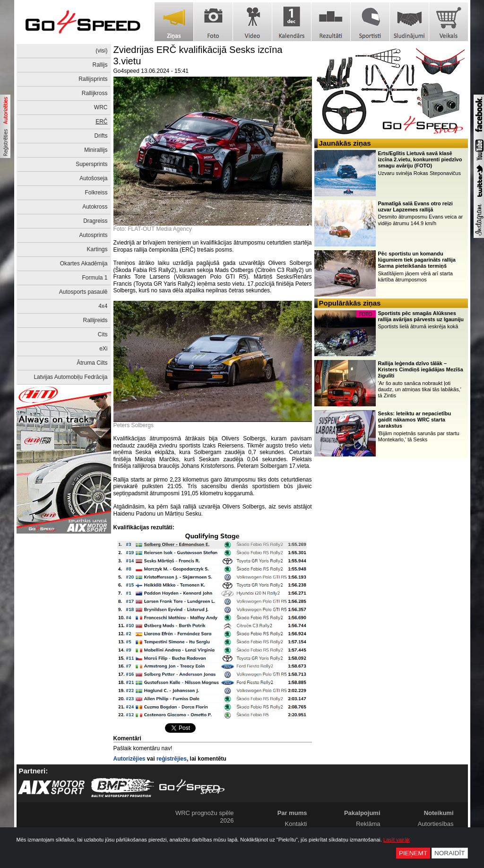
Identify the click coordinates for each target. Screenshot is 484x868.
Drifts (101, 136)
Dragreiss (95, 221)
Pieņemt (413, 853)
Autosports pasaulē (83, 292)
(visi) (101, 51)
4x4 (103, 306)
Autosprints (93, 235)
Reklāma (368, 824)
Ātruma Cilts (92, 363)
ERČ (101, 122)
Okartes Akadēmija (84, 263)
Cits (103, 334)
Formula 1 (95, 278)
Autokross (95, 207)
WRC (101, 107)
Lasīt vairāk (397, 840)
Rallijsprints (93, 79)
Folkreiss (96, 193)
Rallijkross (95, 93)
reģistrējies (172, 759)
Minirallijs (96, 150)
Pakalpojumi (362, 813)
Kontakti (296, 824)
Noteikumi (439, 813)
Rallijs (100, 65)
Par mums (292, 813)
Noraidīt (450, 853)
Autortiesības (436, 824)
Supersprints (91, 164)
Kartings (97, 249)
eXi (103, 349)
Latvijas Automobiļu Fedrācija (70, 377)
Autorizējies (130, 759)
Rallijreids (95, 320)
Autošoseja (93, 178)
